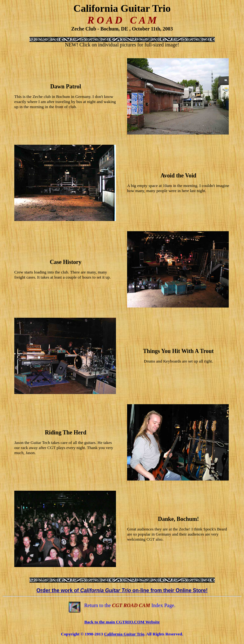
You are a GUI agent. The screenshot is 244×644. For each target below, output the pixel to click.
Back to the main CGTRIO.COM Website (122, 622)
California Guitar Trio (124, 634)
